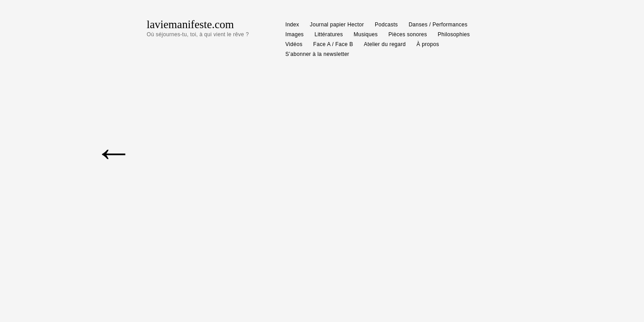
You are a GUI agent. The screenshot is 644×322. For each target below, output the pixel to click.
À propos (428, 44)
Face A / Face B (333, 44)
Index (292, 25)
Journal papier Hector (337, 25)
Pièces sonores (408, 34)
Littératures (329, 34)
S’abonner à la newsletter (317, 54)
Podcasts (386, 25)
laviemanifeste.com (190, 24)
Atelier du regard (385, 44)
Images (294, 34)
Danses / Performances (438, 25)
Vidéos (294, 44)
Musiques (366, 34)
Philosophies (454, 34)
